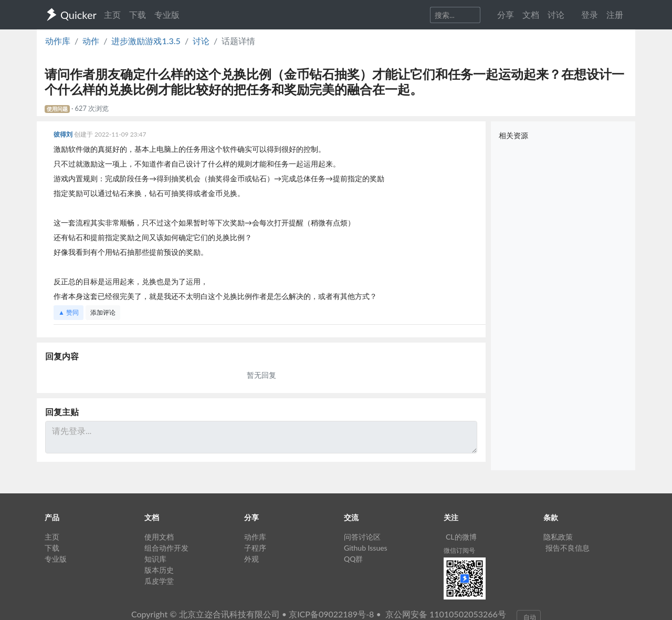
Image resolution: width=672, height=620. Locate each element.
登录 (590, 14)
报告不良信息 (568, 548)
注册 (615, 14)
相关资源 (513, 135)
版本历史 (159, 570)
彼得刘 (64, 134)
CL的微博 (461, 537)
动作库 (58, 41)
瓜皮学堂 (159, 581)
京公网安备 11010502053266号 (446, 614)
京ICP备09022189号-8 (331, 614)
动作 (91, 41)
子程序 (255, 548)
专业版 (167, 14)
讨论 (201, 41)
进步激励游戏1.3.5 (146, 41)
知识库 (155, 559)
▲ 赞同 (69, 312)
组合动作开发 (166, 548)
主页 (112, 14)
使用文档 (159, 537)
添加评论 (103, 312)
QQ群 (353, 559)
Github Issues (366, 548)
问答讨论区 (362, 537)
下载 (138, 14)
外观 (251, 559)
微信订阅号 (459, 550)
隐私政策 (558, 537)
